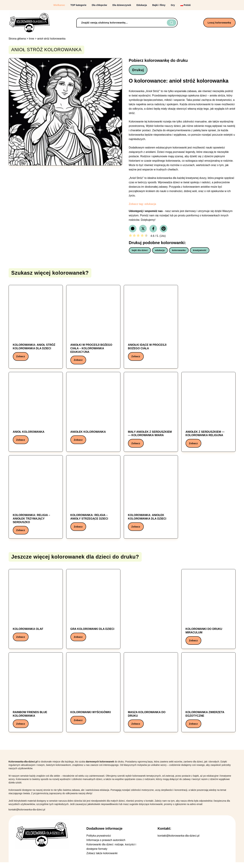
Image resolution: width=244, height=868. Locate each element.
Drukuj (139, 70)
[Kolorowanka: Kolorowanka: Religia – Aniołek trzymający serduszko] (36, 500)
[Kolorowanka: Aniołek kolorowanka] (93, 412)
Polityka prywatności (99, 841)
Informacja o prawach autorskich (106, 846)
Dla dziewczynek (122, 5)
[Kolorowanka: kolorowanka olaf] (36, 611)
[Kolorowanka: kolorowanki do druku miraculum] (208, 613)
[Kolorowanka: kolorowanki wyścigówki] (93, 696)
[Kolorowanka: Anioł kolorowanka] (36, 412)
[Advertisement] (208, 326)
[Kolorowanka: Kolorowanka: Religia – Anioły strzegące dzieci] (93, 498)
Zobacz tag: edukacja (143, 205)
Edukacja (142, 5)
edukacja (160, 251)
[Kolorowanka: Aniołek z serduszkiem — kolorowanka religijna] (208, 414)
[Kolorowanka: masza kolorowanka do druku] (151, 697)
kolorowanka (179, 251)
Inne (31, 39)
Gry (173, 5)
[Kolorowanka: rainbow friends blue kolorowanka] (36, 697)
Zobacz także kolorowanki (102, 859)
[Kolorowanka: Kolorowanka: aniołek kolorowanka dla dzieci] (151, 498)
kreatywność (200, 251)
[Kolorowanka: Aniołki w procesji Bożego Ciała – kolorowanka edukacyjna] (93, 328)
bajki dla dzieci (140, 251)
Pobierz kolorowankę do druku (158, 60)
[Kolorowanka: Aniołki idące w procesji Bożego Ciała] (151, 326)
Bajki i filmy (159, 5)
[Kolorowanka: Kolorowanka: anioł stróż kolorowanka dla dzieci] (36, 326)
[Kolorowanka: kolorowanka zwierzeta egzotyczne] (208, 697)
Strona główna (17, 39)
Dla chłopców (99, 5)
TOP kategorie (78, 5)
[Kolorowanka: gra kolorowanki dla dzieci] (93, 611)
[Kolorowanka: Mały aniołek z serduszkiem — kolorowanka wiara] (151, 414)
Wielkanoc (59, 5)
